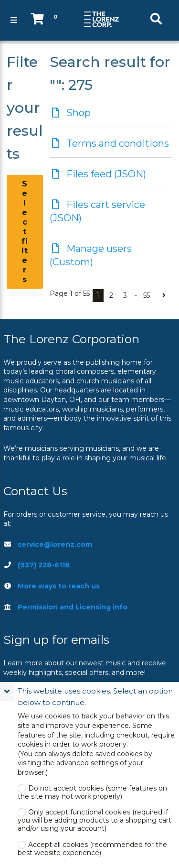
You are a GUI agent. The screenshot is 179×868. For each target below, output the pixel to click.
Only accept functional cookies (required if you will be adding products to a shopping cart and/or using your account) (95, 820)
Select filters (25, 232)
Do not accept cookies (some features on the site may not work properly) (92, 792)
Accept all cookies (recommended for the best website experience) (92, 849)
